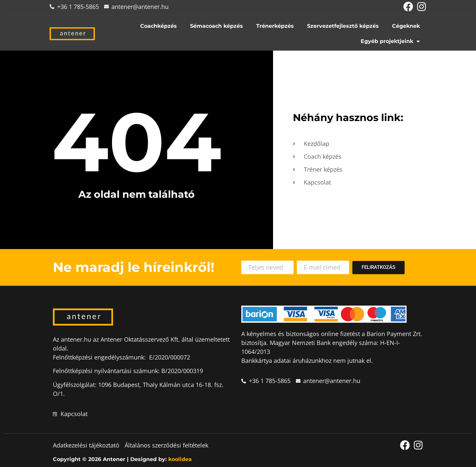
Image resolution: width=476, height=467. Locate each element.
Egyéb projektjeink (390, 41)
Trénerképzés (275, 26)
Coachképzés (159, 26)
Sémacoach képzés (217, 26)
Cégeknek (406, 26)
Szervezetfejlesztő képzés (343, 26)
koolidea (180, 459)
